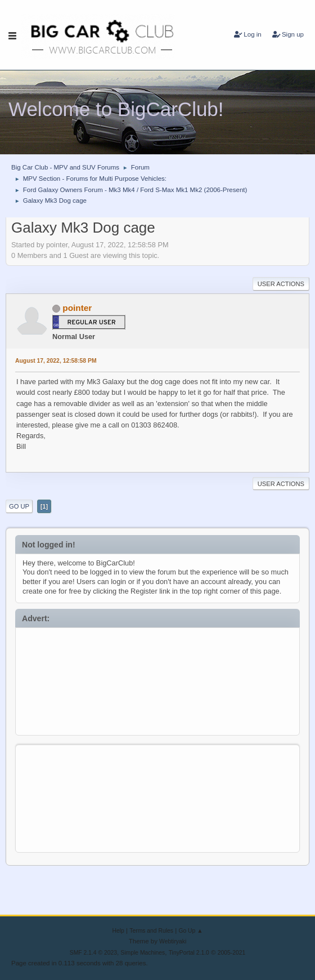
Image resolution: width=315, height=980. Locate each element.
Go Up (19, 506)
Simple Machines (143, 953)
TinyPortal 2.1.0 (189, 953)
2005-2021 (232, 953)
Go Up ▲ (190, 931)
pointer (77, 308)
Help (118, 931)
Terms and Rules (151, 931)
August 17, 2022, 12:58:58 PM (56, 361)
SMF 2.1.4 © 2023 (93, 953)
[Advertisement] (158, 679)
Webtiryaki (173, 941)
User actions (281, 284)
